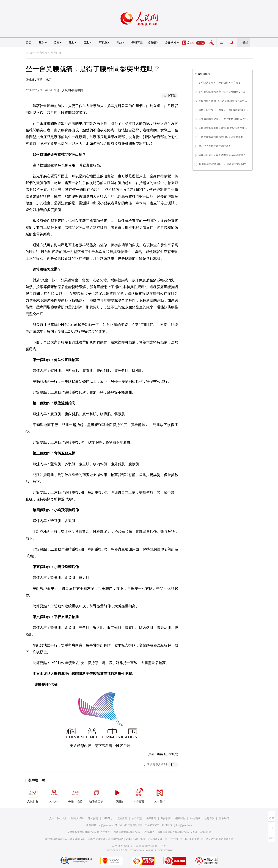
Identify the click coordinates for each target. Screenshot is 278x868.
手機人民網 (75, 795)
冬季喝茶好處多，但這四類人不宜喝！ (220, 83)
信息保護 (209, 818)
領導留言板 (96, 795)
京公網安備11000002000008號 (217, 839)
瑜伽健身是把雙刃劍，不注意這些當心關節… (224, 164)
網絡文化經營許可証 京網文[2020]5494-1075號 (113, 839)
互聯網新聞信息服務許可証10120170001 (89, 832)
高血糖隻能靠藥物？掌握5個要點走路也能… (223, 128)
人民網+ (54, 795)
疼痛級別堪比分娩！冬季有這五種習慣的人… (223, 155)
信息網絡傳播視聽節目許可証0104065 (66, 839)
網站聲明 (180, 818)
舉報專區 (137, 43)
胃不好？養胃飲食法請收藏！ (215, 146)
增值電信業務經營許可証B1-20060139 (134, 832)
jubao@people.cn (183, 825)
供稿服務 (151, 818)
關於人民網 (77, 818)
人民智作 (159, 795)
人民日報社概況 (58, 818)
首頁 (29, 43)
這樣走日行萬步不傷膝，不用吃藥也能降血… (223, 110)
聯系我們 (224, 818)
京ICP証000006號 (189, 839)
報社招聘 (93, 818)
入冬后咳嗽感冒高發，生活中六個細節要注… (223, 119)
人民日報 (33, 795)
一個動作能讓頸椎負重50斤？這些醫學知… (222, 137)
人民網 (30, 53)
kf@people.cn (106, 825)
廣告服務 (122, 818)
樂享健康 (56, 53)
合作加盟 (137, 818)
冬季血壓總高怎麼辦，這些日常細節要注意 (222, 92)
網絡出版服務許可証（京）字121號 (159, 839)
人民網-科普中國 (73, 90)
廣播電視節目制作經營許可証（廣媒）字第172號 (184, 832)
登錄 (245, 43)
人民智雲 (138, 795)
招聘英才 (108, 818)
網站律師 (195, 818)
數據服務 (166, 818)
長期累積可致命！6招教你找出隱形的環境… (223, 101)
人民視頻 (117, 795)
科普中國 (42, 53)
